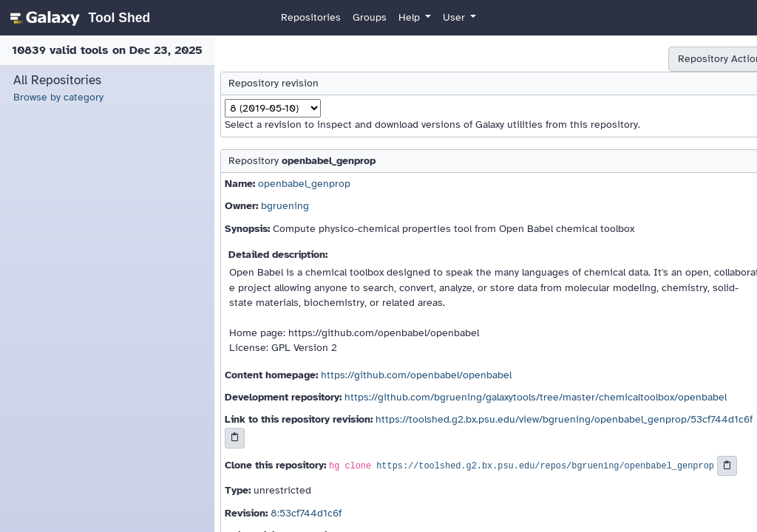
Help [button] (411, 17)
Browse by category (58, 97)
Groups (370, 17)
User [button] (455, 17)
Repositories (311, 17)
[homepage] (78, 18)
